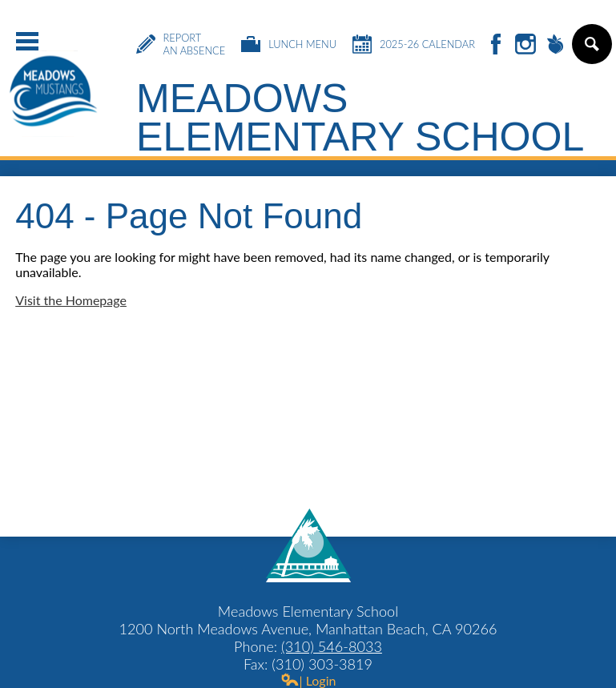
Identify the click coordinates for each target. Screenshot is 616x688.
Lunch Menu (289, 44)
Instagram (525, 45)
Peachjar (555, 45)
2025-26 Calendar (414, 44)
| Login (308, 680)
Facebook (496, 45)
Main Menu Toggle (27, 41)
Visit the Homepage (71, 300)
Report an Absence (181, 44)
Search (591, 50)
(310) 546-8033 (332, 646)
